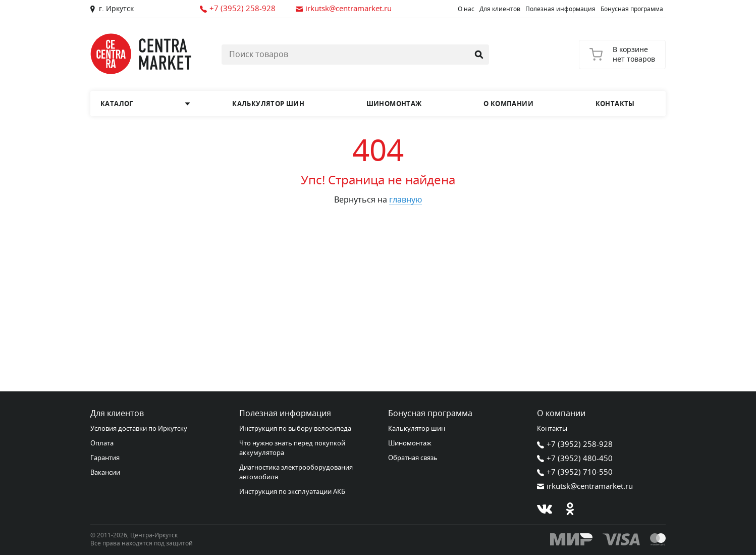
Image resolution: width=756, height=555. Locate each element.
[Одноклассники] (570, 509)
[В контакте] (545, 509)
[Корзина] (622, 55)
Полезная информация (560, 9)
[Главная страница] (141, 54)
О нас (466, 9)
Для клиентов (500, 9)
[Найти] (479, 55)
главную (406, 200)
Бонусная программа (632, 9)
